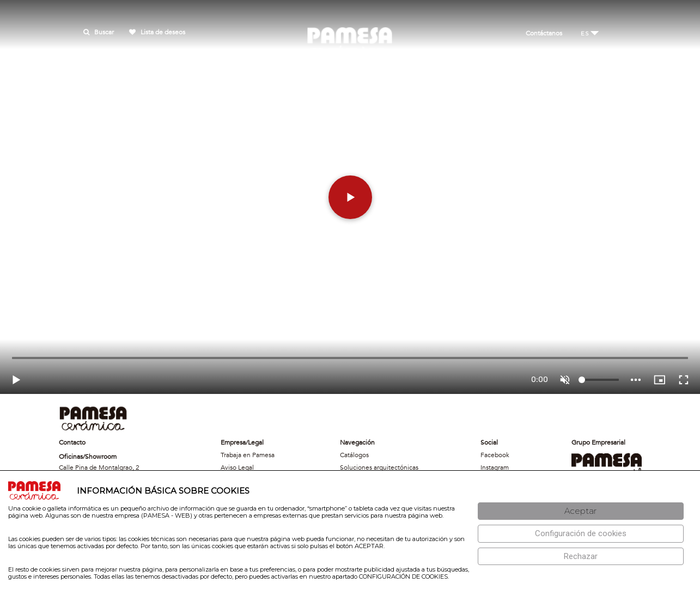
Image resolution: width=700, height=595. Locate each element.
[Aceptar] (581, 511)
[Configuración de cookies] (581, 534)
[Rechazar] (581, 557)
